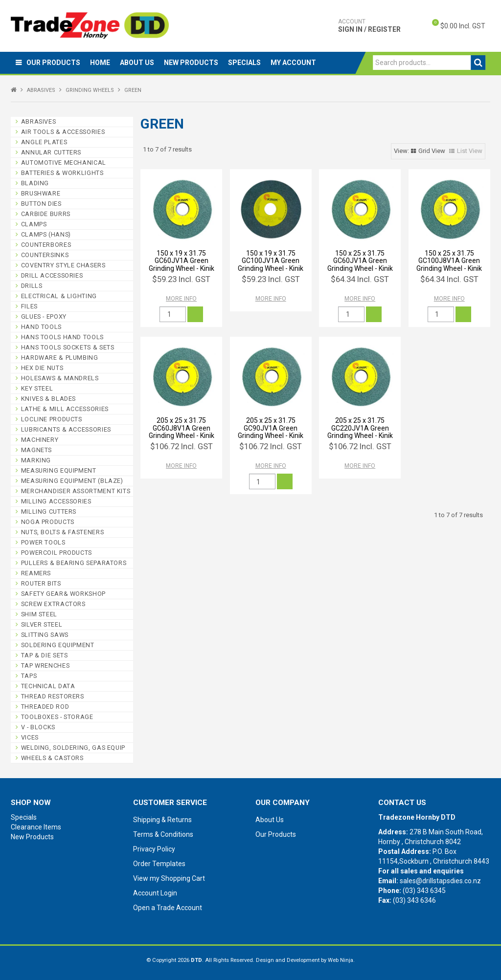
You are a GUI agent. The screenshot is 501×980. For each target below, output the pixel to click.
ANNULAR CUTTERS (51, 152)
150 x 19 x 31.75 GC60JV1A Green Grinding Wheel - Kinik (182, 261)
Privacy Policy (154, 849)
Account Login (155, 893)
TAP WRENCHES (46, 665)
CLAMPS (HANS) (46, 234)
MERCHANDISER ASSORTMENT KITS (76, 491)
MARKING (36, 460)
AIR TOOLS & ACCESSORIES (63, 132)
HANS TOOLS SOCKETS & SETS (68, 347)
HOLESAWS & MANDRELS (60, 378)
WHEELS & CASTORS (52, 758)
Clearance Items (36, 827)
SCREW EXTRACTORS (53, 604)
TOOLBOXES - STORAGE (57, 717)
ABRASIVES (41, 90)
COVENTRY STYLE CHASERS (63, 265)
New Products (191, 63)
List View (470, 151)
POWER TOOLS (43, 542)
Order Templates (159, 864)
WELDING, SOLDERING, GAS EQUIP (73, 748)
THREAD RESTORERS (53, 696)
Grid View (432, 151)
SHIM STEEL (39, 614)
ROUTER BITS (41, 583)
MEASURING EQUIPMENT (59, 470)
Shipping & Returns (162, 820)
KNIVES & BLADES (48, 399)
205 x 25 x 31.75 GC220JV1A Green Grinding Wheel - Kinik (360, 428)
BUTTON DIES (41, 204)
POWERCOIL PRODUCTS (57, 553)
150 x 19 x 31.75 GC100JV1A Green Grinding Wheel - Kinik (271, 261)
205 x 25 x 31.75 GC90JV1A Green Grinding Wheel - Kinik (271, 428)
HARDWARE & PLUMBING (60, 358)
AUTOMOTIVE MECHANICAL (64, 163)
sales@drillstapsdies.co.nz (440, 881)
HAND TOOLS (41, 327)
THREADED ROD (45, 707)
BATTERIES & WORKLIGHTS (62, 173)
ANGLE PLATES (44, 142)
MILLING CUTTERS (49, 512)
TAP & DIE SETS (45, 655)
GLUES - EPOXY (44, 316)
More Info (181, 299)
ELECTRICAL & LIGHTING (59, 296)
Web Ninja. (341, 960)
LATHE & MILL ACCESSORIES (65, 409)
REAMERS (36, 573)
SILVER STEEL (42, 624)
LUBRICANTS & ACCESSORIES (66, 429)
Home (100, 63)
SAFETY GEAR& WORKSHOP (63, 594)
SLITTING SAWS (45, 635)
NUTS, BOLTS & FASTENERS (63, 532)
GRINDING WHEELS (90, 90)
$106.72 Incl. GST (182, 446)
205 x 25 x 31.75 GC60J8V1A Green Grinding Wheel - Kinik (182, 428)
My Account (293, 63)
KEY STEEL (37, 388)
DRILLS (32, 286)
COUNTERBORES (46, 245)
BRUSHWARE (41, 193)
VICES (30, 737)
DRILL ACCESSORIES (52, 275)
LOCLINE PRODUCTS (52, 419)
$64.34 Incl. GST (360, 279)
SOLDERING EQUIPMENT (58, 645)
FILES (29, 306)
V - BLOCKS (38, 727)
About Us (137, 63)
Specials (244, 63)
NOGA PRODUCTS (48, 522)
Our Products (53, 63)
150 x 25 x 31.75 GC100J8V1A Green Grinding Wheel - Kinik (449, 261)
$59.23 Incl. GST (181, 279)
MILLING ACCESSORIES (56, 501)
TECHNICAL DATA (48, 686)
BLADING (35, 183)
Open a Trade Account (168, 908)
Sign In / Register (369, 25)
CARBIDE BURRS (46, 214)
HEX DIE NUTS (42, 368)
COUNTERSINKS (45, 255)
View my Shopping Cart (169, 878)
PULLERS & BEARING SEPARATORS (74, 563)
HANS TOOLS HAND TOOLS (62, 337)
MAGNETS (36, 450)
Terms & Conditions (163, 834)
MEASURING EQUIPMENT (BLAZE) (72, 481)
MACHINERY (40, 440)
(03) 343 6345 (424, 891)
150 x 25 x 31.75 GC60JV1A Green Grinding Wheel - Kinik (360, 261)
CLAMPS (34, 224)
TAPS (29, 676)
